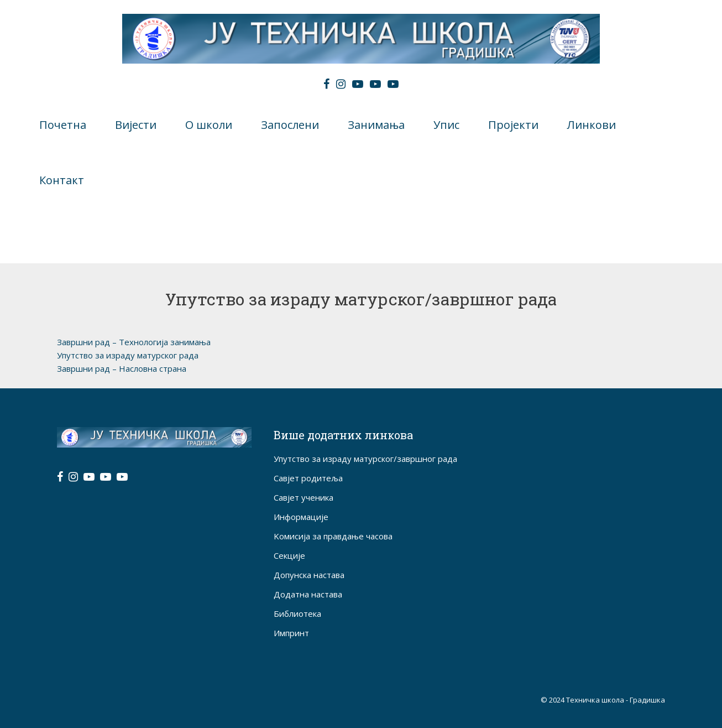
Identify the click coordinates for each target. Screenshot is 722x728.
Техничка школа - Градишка (616, 700)
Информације (301, 517)
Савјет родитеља (308, 478)
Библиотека (297, 613)
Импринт (291, 633)
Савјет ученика (304, 497)
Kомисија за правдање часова (333, 536)
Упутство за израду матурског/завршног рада (365, 459)
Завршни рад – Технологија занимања (135, 342)
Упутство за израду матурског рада (128, 355)
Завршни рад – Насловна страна (122, 368)
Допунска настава (309, 575)
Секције (289, 555)
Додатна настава (308, 594)
